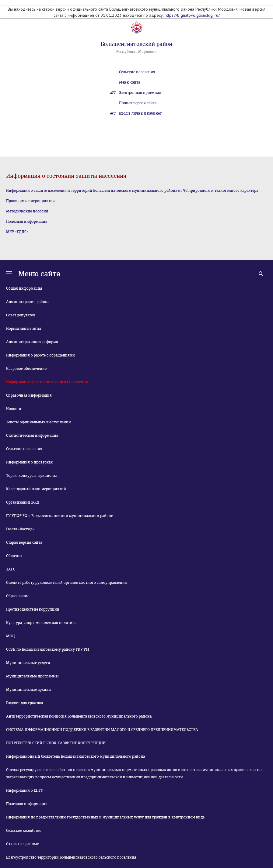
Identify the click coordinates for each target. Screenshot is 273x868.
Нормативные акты (24, 329)
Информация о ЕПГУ (25, 790)
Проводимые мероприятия (30, 201)
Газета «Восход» (20, 529)
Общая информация (24, 288)
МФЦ (10, 636)
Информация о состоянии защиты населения (47, 382)
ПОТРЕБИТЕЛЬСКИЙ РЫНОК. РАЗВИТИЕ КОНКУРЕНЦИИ (56, 743)
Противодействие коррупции (33, 609)
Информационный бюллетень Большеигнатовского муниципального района (75, 756)
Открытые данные (23, 844)
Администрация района (28, 302)
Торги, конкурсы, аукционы (32, 476)
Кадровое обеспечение (26, 369)
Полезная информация (27, 222)
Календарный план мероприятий (36, 489)
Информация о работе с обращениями (40, 355)
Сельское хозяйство (24, 831)
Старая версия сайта (24, 542)
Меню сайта (129, 82)
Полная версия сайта (138, 103)
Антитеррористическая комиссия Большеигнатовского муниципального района (79, 716)
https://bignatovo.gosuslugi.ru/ (192, 15)
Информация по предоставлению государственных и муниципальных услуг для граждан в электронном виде (105, 817)
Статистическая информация (32, 436)
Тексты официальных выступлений (38, 422)
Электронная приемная (140, 93)
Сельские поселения (137, 72)
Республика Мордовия (136, 52)
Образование (18, 596)
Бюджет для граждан (25, 703)
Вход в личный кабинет (140, 113)
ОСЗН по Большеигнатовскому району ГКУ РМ (48, 649)
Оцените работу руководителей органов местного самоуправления (66, 583)
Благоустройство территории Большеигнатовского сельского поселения (71, 857)
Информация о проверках (29, 462)
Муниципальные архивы (29, 690)
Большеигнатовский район (136, 44)
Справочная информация (29, 395)
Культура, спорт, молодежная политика (41, 623)
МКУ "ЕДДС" (17, 232)
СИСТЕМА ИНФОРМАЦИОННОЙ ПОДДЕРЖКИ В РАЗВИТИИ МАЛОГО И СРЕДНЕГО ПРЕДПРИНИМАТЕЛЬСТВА (102, 730)
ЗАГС (11, 569)
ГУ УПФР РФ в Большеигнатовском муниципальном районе (60, 516)
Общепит (14, 556)
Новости (14, 409)
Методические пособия (27, 211)
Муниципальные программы (32, 676)
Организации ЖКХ (23, 502)
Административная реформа (32, 342)
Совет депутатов (21, 315)
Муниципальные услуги (28, 663)
